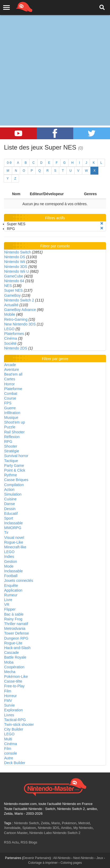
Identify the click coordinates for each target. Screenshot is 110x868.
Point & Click (15, 470)
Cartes (10, 379)
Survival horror (16, 456)
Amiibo (66, 828)
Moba (9, 662)
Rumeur (11, 595)
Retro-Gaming (16, 319)
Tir (6, 533)
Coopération (14, 667)
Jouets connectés (19, 581)
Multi (8, 739)
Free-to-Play (14, 686)
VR (7, 605)
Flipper (10, 609)
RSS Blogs (29, 842)
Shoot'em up (15, 422)
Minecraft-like (15, 547)
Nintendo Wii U (17, 271)
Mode (9, 566)
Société (10, 343)
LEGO (9, 329)
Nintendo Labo (41, 833)
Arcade (10, 365)
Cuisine (10, 499)
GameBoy (12, 295)
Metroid (84, 823)
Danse (10, 504)
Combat (11, 394)
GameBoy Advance (20, 310)
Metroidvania (15, 629)
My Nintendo (83, 828)
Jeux (100, 858)
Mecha (10, 672)
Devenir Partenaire (36, 858)
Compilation (14, 485)
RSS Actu (11, 842)
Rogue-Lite (13, 643)
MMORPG (13, 528)
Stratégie (12, 451)
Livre (8, 600)
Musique (11, 418)
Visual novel (14, 538)
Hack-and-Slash (17, 648)
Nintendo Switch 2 (19, 300)
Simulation (13, 494)
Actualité (11, 305)
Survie (10, 705)
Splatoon (29, 828)
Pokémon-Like (16, 677)
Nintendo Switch (18, 252)
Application (13, 590)
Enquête (11, 586)
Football (11, 576)
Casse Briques (16, 480)
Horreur (10, 696)
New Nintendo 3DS (20, 324)
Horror (10, 384)
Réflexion (12, 437)
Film (8, 691)
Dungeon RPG (16, 638)
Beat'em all (13, 374)
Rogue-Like (14, 542)
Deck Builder (15, 763)
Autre (9, 758)
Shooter (11, 446)
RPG (8, 442)
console (11, 753)
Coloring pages (71, 863)
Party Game (14, 466)
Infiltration (12, 413)
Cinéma (11, 338)
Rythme (11, 475)
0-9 (9, 163)
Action (9, 490)
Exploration (13, 710)
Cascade (12, 653)
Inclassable (13, 523)
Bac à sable (14, 614)
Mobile (10, 314)
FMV (8, 701)
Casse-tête (13, 681)
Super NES (13, 290)
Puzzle (10, 427)
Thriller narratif (16, 624)
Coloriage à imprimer (43, 863)
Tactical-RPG (15, 720)
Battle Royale (15, 657)
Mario (56, 823)
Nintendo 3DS (16, 267)
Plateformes (14, 334)
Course (10, 398)
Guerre (10, 408)
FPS (8, 403)
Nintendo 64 (14, 281)
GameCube (14, 276)
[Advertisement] (55, 57)
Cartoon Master (16, 833)
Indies (9, 557)
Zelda (45, 823)
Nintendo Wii (15, 262)
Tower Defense (17, 633)
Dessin (10, 509)
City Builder (14, 729)
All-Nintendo (62, 858)
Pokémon (69, 823)
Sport (9, 518)
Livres (9, 715)
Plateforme (13, 389)
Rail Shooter (14, 432)
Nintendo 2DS (16, 348)
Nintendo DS (15, 257)
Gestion (11, 562)
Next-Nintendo (83, 858)
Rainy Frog (13, 619)
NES (8, 286)
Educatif (11, 514)
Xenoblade (12, 828)
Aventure (12, 370)
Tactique (11, 461)
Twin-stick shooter (19, 725)
